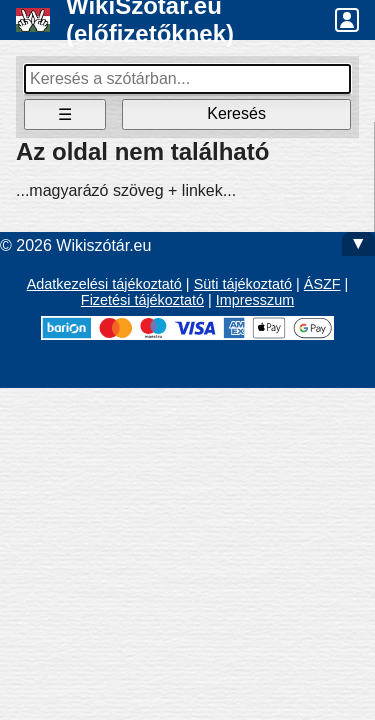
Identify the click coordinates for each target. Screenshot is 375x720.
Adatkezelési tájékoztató (104, 284)
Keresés (236, 113)
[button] (347, 20)
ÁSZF (322, 284)
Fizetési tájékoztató (142, 300)
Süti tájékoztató (243, 284)
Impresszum (255, 300)
